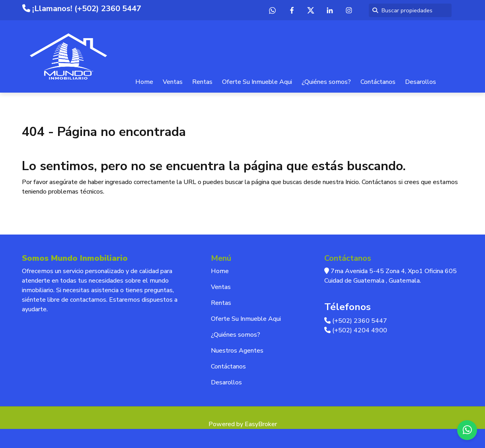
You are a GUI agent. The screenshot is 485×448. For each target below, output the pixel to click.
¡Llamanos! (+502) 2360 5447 (82, 9)
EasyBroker (261, 424)
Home (144, 82)
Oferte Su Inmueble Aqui (257, 82)
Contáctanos (378, 82)
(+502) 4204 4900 (356, 330)
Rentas (202, 82)
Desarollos (421, 82)
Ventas (173, 82)
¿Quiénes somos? (326, 82)
